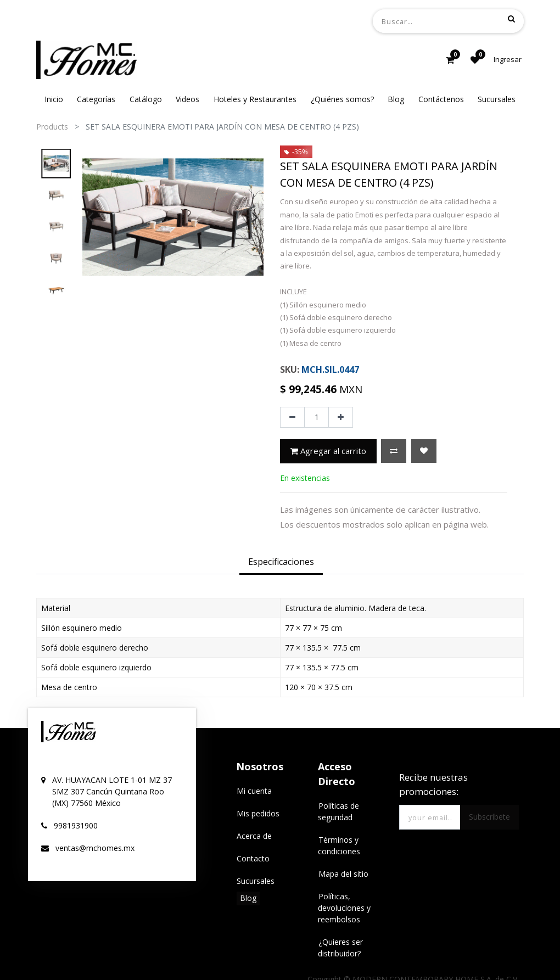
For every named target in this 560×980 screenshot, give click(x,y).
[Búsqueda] (511, 19)
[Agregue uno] (341, 417)
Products (52, 127)
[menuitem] (54, 99)
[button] (394, 451)
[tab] (281, 562)
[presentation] (90, 217)
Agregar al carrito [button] (328, 451)
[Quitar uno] (292, 417)
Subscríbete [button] (489, 817)
